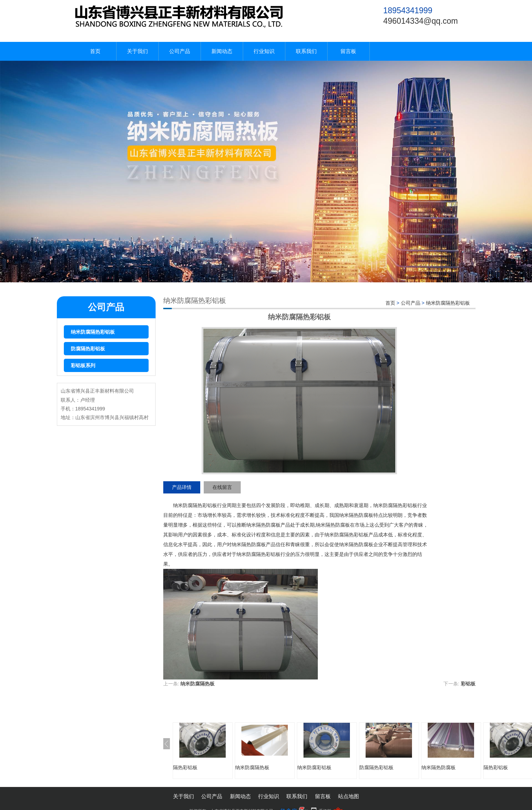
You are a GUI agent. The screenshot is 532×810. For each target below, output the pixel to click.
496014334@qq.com (421, 21)
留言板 (348, 51)
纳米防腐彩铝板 (314, 767)
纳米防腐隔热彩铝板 (93, 332)
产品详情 (182, 487)
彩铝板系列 (83, 365)
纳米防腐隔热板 (197, 684)
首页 (95, 51)
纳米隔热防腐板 (439, 767)
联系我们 (306, 51)
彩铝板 (468, 684)
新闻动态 (222, 51)
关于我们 (137, 51)
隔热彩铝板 (185, 767)
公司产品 (180, 51)
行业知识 (264, 51)
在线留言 (222, 487)
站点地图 (349, 796)
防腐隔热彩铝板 (88, 349)
